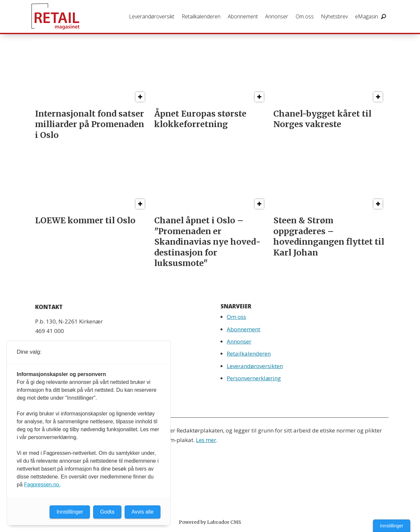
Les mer (206, 440)
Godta (107, 512)
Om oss (305, 16)
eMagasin (367, 16)
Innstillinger (392, 526)
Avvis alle (143, 512)
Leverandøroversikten (255, 366)
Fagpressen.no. (42, 485)
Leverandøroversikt (152, 16)
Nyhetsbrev (334, 16)
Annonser (277, 16)
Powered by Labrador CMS (210, 522)
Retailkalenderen (201, 16)
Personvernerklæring (254, 378)
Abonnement (243, 16)
